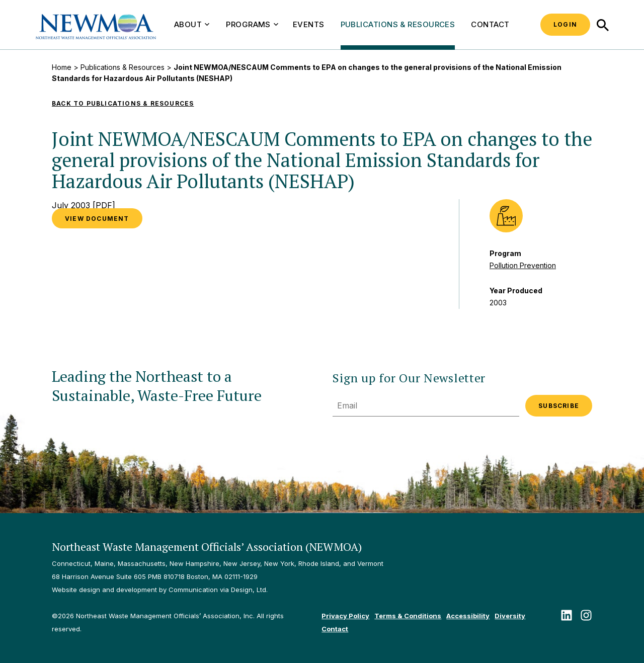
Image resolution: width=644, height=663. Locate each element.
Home (62, 67)
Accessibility (468, 616)
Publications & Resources (398, 24)
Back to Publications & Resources (123, 103)
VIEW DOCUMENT (97, 219)
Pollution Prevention (523, 265)
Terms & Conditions (408, 616)
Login (565, 24)
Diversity (510, 616)
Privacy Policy (345, 616)
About (192, 24)
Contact (490, 24)
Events (309, 24)
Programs (252, 24)
